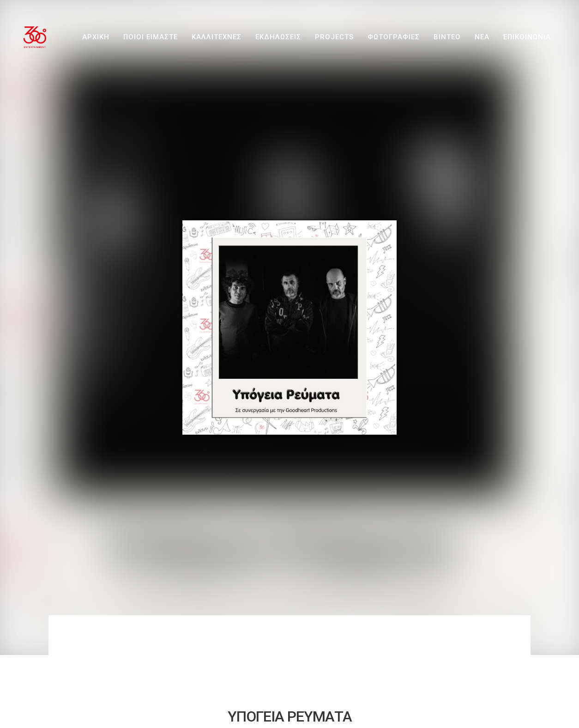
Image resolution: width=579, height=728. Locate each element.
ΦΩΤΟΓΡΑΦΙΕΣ (394, 37)
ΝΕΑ (482, 37)
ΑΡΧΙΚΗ (96, 37)
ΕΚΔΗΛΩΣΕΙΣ (278, 37)
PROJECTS (334, 37)
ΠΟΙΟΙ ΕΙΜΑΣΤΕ (151, 37)
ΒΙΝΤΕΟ (447, 37)
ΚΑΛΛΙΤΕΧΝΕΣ (217, 37)
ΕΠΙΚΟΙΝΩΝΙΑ (527, 37)
